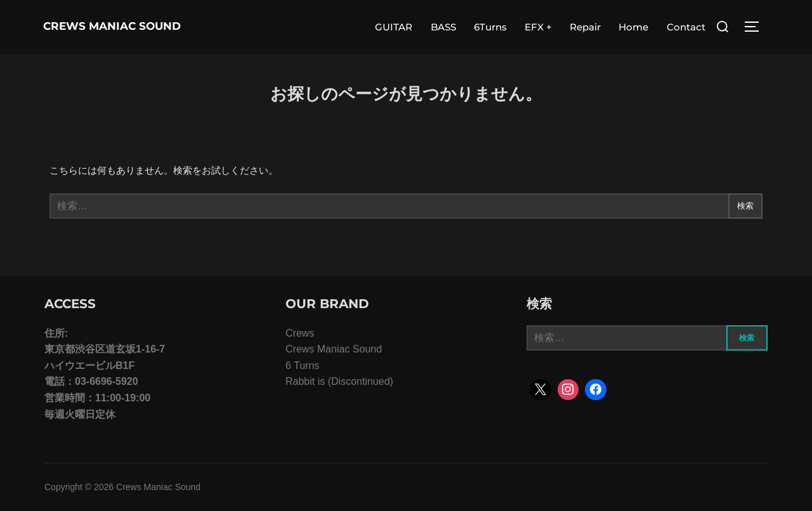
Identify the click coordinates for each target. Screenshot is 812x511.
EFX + (538, 27)
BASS (443, 27)
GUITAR (394, 27)
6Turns (490, 27)
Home (634, 27)
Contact (686, 27)
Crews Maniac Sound (96, 27)
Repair (585, 27)
